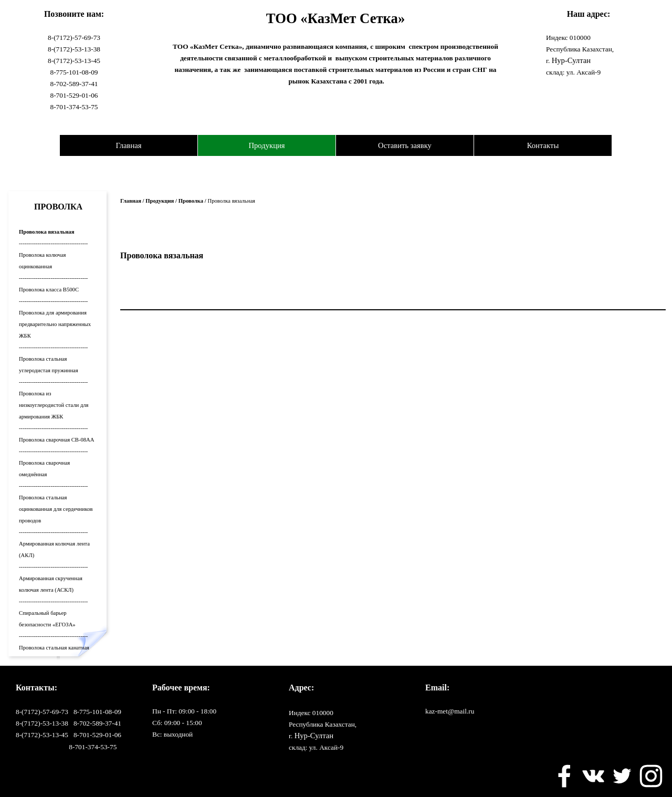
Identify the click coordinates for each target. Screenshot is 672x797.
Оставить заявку (405, 145)
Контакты (543, 145)
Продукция (266, 145)
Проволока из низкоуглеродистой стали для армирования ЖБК (54, 405)
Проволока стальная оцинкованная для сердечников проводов (56, 509)
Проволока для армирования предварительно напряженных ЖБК (55, 324)
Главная (128, 145)
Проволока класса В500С (49, 290)
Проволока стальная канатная (54, 648)
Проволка (191, 201)
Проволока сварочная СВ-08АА (56, 440)
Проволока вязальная (46, 232)
